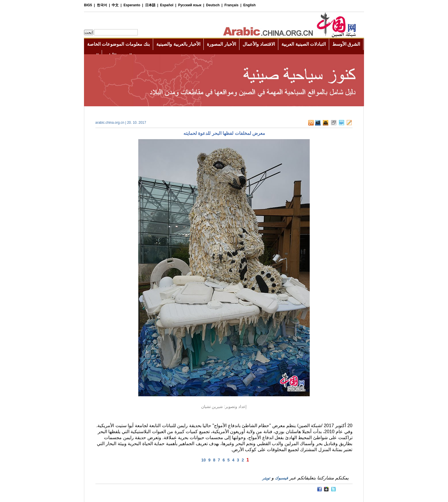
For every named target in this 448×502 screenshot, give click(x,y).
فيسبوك (281, 478)
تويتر (266, 478)
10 (204, 460)
